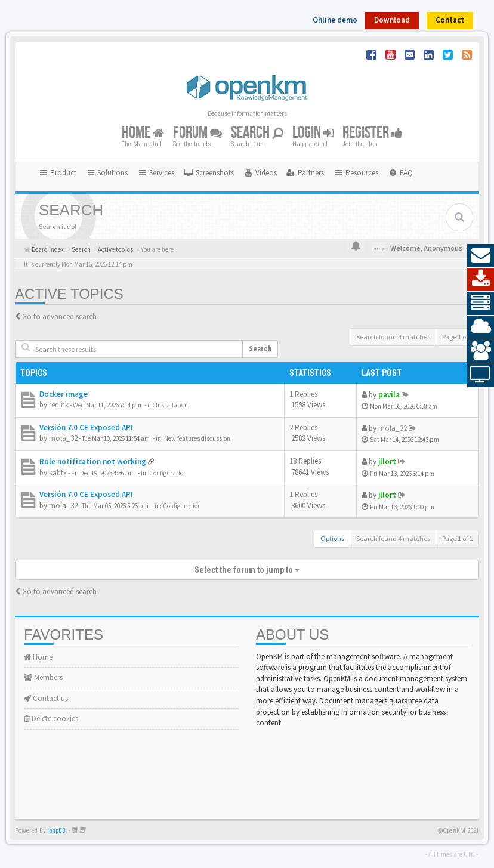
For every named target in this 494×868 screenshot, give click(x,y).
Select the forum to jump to (247, 570)
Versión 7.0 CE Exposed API (86, 427)
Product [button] (57, 173)
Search (257, 133)
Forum (197, 133)
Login (313, 133)
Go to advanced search (59, 316)
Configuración (182, 506)
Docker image (64, 394)
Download (392, 20)
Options (332, 538)
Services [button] (156, 173)
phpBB (57, 831)
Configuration (168, 473)
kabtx (58, 473)
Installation (172, 405)
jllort (387, 461)
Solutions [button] (107, 173)
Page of (457, 337)
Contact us (46, 698)
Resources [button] (356, 173)
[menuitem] (209, 173)
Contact (450, 20)
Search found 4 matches (393, 337)
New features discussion (197, 438)
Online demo (335, 20)
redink (59, 405)
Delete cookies (51, 719)
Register (373, 133)
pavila (389, 395)
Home (143, 133)
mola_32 (63, 438)
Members (43, 677)
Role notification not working (93, 461)
